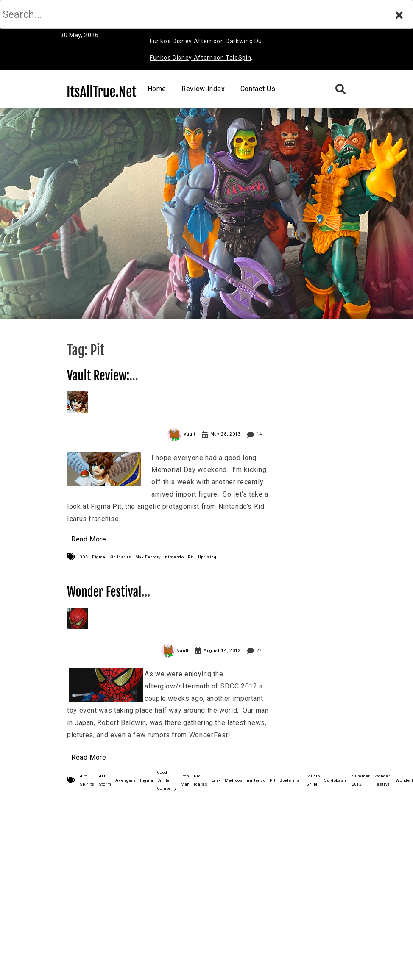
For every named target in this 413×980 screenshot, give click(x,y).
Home (157, 89)
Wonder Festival (383, 780)
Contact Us (258, 89)
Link (216, 780)
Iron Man (185, 780)
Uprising (207, 557)
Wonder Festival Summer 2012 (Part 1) (119, 599)
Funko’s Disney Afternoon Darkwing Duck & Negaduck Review (209, 43)
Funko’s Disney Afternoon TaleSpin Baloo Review (200, 59)
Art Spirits (87, 780)
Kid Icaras (201, 780)
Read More (89, 539)
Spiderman (291, 780)
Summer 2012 (361, 780)
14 (259, 434)
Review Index (203, 89)
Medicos (234, 780)
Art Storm (105, 780)
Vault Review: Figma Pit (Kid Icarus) (117, 383)
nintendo (174, 557)
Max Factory (148, 557)
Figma (99, 557)
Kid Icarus (120, 557)
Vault (190, 434)
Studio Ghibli (313, 780)
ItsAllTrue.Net (102, 92)
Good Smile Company (167, 780)
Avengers (126, 780)
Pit (191, 557)
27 (259, 651)
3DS (84, 557)
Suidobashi (336, 780)
